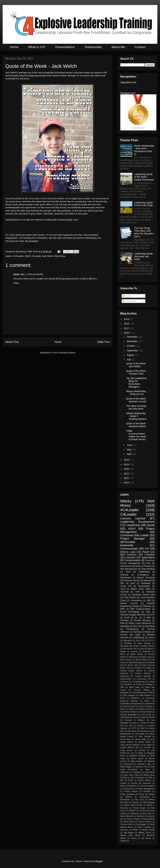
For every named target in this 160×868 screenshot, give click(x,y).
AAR (137, 592)
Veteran (148, 632)
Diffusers (147, 606)
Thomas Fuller (126, 824)
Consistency (136, 600)
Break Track (133, 665)
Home (14, 47)
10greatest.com (128, 82)
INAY (143, 728)
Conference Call (144, 679)
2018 (127, 324)
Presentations (65, 47)
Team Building (148, 569)
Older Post (103, 342)
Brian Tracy (147, 665)
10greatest (128, 640)
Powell (146, 552)
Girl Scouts (146, 715)
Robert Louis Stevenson (140, 623)
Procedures (128, 789)
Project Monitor (131, 791)
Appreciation (148, 557)
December (132, 337)
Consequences (139, 682)
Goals (127, 618)
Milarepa (151, 761)
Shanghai (125, 626)
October (131, 346)
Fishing (149, 706)
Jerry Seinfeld (145, 736)
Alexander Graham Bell (143, 595)
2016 (127, 333)
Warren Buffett (148, 830)
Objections (125, 772)
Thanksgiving (132, 629)
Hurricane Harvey (132, 580)
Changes (138, 668)
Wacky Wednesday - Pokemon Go (136, 393)
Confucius (124, 682)
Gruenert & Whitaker (135, 720)
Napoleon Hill (141, 767)
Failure (133, 706)
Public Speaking (127, 794)
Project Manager (133, 539)
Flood (123, 709)
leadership (127, 545)
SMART (133, 811)
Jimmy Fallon (141, 739)
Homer (141, 726)
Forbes (132, 709)
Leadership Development (137, 522)
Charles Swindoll (143, 676)
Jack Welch (48, 256)
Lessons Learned (133, 518)
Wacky (126, 501)
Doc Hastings (129, 695)
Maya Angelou (137, 761)
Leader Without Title (130, 747)
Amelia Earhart (148, 646)
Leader (144, 535)
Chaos (149, 668)
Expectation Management (131, 704)
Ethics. (147, 701)
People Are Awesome (141, 783)
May (129, 450)
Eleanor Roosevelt (146, 578)
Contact (140, 47)
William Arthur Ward (141, 589)
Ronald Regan (139, 808)
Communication (132, 560)
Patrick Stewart (144, 780)
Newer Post (12, 342)
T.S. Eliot (127, 819)
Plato (122, 786)
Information (132, 731)
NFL (122, 583)
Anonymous (126, 566)
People (123, 783)
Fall (141, 706)
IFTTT (134, 728)
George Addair (146, 712)
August (131, 355)
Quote (151, 525)
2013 (127, 469)
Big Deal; (133, 657)
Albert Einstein (144, 643)
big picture (146, 838)
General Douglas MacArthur (133, 615)
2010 (127, 483)
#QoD (27, 256)
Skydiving (134, 813)
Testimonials (93, 47)
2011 (127, 478)
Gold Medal (125, 717)
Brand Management (137, 662)
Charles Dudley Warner (131, 671)
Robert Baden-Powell (133, 805)
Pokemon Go (134, 786)
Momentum (128, 764)
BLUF (123, 654)
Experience (150, 704)
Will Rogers (129, 833)
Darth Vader (135, 687)
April (129, 454)
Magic (141, 753)
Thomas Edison (145, 822)
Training (137, 632)
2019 (127, 319)
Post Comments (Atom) (64, 353)
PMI (125, 778)
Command (127, 535)
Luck (132, 753)
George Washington (129, 715)
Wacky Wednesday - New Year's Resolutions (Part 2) (144, 150)
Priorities (124, 620)
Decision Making (142, 690)
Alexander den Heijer (129, 646)
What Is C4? (37, 47)
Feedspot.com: (128, 93)
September (133, 351)
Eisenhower (126, 578)
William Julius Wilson (130, 835)
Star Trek (137, 626)
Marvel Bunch (137, 758)
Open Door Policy (131, 775)
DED (149, 600)
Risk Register (149, 802)
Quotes (152, 794)
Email (123, 698)
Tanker (137, 819)
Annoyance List (130, 649)
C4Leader (36, 256)
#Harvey (124, 575)
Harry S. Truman (139, 723)
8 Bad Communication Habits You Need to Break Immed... (137, 435)
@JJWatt (128, 643)
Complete (150, 555)
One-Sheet (150, 772)
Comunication (126, 679)
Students (140, 816)
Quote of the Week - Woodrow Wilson (137, 425)
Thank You (126, 586)
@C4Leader (128, 542)
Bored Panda (141, 660)
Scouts (142, 811)
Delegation (125, 692)
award (134, 838)
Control (152, 682)
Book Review (126, 660)
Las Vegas (147, 745)
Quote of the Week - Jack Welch (137, 365)
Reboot (128, 797)
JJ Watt (147, 618)
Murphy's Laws (145, 764)
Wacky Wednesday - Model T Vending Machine (136, 416)
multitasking (144, 572)
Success (151, 816)
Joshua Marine (144, 742)
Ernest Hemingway (130, 612)
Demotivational (139, 692)
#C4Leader (18, 256)
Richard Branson (142, 620)
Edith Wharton (145, 695)
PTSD (130, 780)
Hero (131, 726)
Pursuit (141, 794)
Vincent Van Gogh (130, 635)
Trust (123, 589)
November (132, 341)
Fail (125, 706)
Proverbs (147, 791)
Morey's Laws (128, 552)
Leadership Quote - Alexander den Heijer (144, 256)
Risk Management (129, 569)
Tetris (128, 572)
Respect (136, 802)
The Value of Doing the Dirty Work (136, 407)
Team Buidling (149, 819)
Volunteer (124, 830)
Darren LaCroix (129, 603)
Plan (148, 563)
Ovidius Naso (149, 775)
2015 (127, 460)
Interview (144, 731)
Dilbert (152, 692)
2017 (127, 328)
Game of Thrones (143, 566)
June (129, 445)
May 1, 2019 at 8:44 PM (32, 274)
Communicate (129, 549)
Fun (150, 709)
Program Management (145, 789)
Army (142, 649)
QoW (133, 583)
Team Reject (129, 822)
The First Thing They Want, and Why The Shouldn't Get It (144, 232)
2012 (127, 474)
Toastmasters (144, 586)
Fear (148, 612)
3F (149, 640)
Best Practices (128, 555)
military (123, 841)
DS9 (122, 687)
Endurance (135, 698)
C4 (147, 549)
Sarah (16, 274)
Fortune (142, 709)
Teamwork (146, 583)
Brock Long (125, 668)
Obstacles (137, 772)
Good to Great (139, 717)
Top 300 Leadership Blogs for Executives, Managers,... (136, 382)
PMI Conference (137, 778)
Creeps (139, 684)
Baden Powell (136, 654)
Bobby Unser (146, 657)
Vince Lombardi (144, 827)
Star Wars (150, 626)
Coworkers (128, 684)
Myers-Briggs (126, 767)
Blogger (99, 861)
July (129, 360)
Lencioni (147, 747)
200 (137, 640)
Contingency (143, 575)
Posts (127, 296)
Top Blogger (141, 824)
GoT (153, 615)
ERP (122, 609)
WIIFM (135, 830)
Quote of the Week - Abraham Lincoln (137, 400)
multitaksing (139, 638)
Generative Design (128, 712)
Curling (149, 684)
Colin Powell (130, 597)
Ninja (147, 769)
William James (145, 833)
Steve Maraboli (127, 816)
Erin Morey (36, 220)
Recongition (125, 800)
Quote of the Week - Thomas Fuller (137, 372)
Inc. (136, 618)
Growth (152, 717)
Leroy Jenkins (127, 750)
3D (143, 640)
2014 (127, 464)
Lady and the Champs (130, 745)
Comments (129, 301)
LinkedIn (142, 750)
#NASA (152, 638)
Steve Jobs (147, 813)
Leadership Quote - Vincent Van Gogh (144, 204)
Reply (16, 283)
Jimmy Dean (126, 739)
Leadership (133, 525)
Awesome (147, 651)
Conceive (130, 557)
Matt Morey (60, 256)
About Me (118, 47)
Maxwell (148, 580)
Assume (134, 651)
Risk (122, 623)
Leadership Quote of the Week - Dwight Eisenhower (144, 177)
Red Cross (140, 800)
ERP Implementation (140, 609)
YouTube (124, 592)
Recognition (145, 797)
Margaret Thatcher (138, 756)
